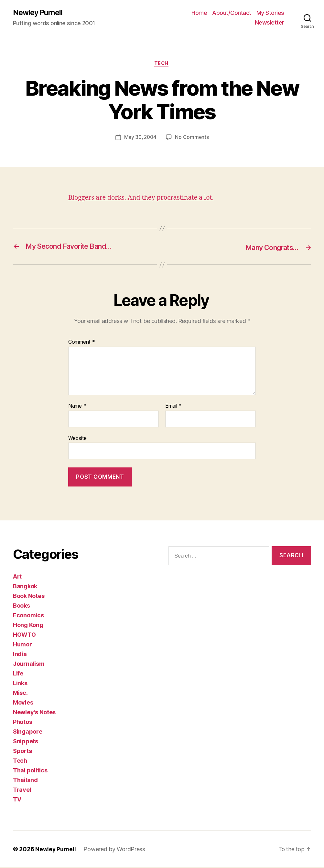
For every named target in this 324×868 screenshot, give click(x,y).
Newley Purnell (39, 13)
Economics (28, 616)
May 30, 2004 (140, 139)
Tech (162, 65)
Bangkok (25, 587)
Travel (22, 790)
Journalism (29, 664)
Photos (22, 722)
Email (173, 407)
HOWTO (24, 635)
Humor (22, 645)
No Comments (193, 139)
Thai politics (30, 771)
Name (77, 407)
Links (20, 684)
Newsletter (270, 23)
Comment (82, 343)
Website (77, 439)
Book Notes (29, 596)
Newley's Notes (34, 713)
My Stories (270, 13)
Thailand (25, 781)
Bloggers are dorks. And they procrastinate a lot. (146, 199)
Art (17, 577)
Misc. (20, 693)
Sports (22, 752)
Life (18, 674)
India (20, 655)
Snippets (26, 742)
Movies (23, 703)
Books (22, 606)
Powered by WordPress (115, 850)
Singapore (28, 732)
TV (17, 800)
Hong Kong (28, 626)
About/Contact (232, 13)
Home (199, 13)
